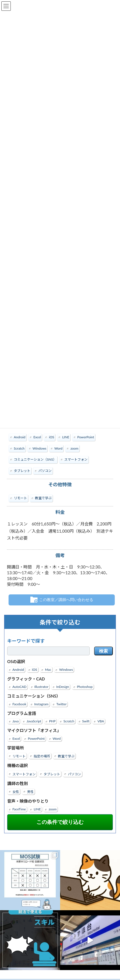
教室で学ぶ (66, 756)
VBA (101, 721)
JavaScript (34, 721)
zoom (53, 809)
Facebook (19, 704)
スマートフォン (24, 774)
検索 (103, 651)
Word (57, 739)
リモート (19, 756)
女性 (16, 792)
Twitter (61, 704)
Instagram (41, 704)
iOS (35, 670)
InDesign (63, 687)
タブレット (52, 774)
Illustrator (42, 687)
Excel (16, 739)
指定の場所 (42, 756)
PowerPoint (36, 739)
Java (16, 721)
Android (18, 670)
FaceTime (19, 809)
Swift (86, 721)
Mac (48, 670)
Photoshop (85, 687)
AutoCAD (19, 687)
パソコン (74, 774)
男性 (30, 792)
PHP (52, 721)
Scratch (69, 721)
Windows (66, 670)
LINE (37, 809)
